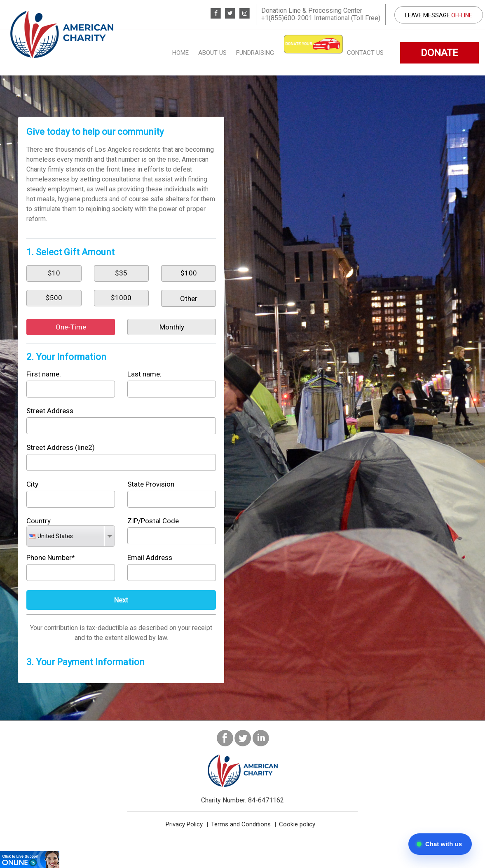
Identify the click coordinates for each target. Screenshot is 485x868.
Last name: (144, 374)
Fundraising (255, 53)
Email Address (150, 557)
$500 (54, 298)
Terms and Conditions (241, 824)
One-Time (71, 327)
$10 (54, 273)
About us (212, 53)
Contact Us (365, 53)
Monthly (172, 327)
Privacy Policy (184, 824)
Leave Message (439, 15)
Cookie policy (297, 824)
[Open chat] (440, 844)
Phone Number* (51, 557)
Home (180, 53)
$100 (189, 273)
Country (39, 521)
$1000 (121, 298)
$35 (121, 273)
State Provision (151, 484)
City (32, 484)
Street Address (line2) (61, 447)
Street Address (50, 411)
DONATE (439, 53)
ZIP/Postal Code (153, 521)
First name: (44, 374)
